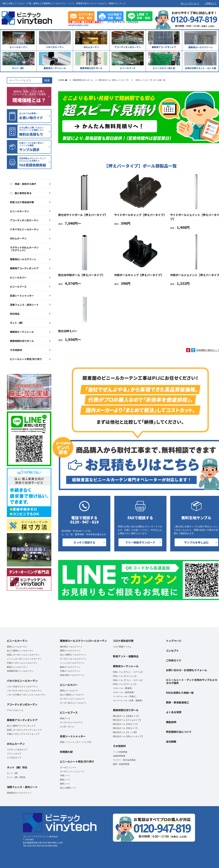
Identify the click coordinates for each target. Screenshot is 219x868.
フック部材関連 (120, 752)
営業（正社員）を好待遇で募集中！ (86, 22)
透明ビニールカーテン (17, 647)
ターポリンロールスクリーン (73, 659)
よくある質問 (174, 712)
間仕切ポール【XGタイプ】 (126, 724)
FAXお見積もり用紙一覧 (180, 693)
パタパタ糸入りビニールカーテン (22, 687)
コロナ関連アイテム (122, 647)
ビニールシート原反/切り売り (26, 359)
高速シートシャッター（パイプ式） (76, 742)
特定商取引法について (179, 732)
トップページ (174, 641)
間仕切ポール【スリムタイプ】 (127, 720)
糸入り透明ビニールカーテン (20, 651)
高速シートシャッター (22, 296)
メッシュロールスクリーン (72, 663)
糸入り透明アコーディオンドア (21, 726)
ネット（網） (17, 323)
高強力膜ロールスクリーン (72, 675)
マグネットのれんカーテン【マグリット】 (24, 249)
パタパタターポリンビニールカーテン (24, 691)
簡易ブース (65, 718)
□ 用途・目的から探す (23, 184)
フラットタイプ (14, 754)
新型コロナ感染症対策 (22, 202)
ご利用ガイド (210, 3)
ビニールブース (18, 287)
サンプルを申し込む (196, 542)
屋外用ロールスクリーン (71, 647)
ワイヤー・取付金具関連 (124, 760)
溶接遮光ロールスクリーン (19, 793)
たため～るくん (67, 727)
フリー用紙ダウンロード (140, 542)
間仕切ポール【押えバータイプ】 (128, 736)
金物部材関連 (119, 756)
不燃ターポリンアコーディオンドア (23, 734)
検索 (47, 80)
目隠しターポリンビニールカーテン (23, 655)
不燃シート (65, 776)
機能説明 (171, 722)
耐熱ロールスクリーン (70, 667)
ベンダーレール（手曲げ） (125, 696)
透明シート (65, 784)
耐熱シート (65, 780)
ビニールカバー (18, 277)
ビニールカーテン (20, 211)
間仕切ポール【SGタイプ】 (126, 728)
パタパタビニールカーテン (24, 229)
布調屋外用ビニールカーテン (20, 671)
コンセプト (172, 651)
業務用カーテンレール (22, 332)
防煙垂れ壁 (66, 752)
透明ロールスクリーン (70, 651)
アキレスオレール (15, 710)
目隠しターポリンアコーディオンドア (24, 730)
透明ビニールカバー (69, 691)
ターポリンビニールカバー (72, 699)
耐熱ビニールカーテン (17, 667)
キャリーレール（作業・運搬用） (128, 701)
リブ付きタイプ (14, 758)
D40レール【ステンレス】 (125, 684)
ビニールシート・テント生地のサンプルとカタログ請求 (192, 681)
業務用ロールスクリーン (23, 259)
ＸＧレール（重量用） (123, 688)
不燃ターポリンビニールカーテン (22, 663)
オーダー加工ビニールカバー (73, 703)
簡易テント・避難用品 (126, 656)
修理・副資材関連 (121, 764)
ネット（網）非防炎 (16, 777)
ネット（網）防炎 (17, 767)
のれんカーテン (18, 238)
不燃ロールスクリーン (70, 671)
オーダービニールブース (71, 722)
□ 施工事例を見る (21, 193)
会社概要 (171, 741)
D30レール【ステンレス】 (125, 676)
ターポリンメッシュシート (72, 771)
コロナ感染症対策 (123, 641)
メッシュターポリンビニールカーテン (24, 659)
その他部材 (16, 350)
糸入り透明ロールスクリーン (73, 655)
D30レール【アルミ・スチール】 (128, 672)
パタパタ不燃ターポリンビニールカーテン (26, 695)
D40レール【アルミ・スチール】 (128, 680)
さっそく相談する (84, 542)
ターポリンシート (68, 768)
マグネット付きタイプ (17, 750)
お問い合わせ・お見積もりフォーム (186, 670)
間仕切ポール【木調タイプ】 (126, 716)
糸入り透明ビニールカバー (72, 695)
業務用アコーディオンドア (24, 268)
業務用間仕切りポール (22, 341)
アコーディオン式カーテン (24, 220)
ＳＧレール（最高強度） (124, 692)
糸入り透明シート (68, 788)
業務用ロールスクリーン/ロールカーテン (83, 641)
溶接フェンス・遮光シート (24, 305)
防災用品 (15, 314)
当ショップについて (190, 3)
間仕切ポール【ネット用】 (125, 732)
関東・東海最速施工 (178, 702)
